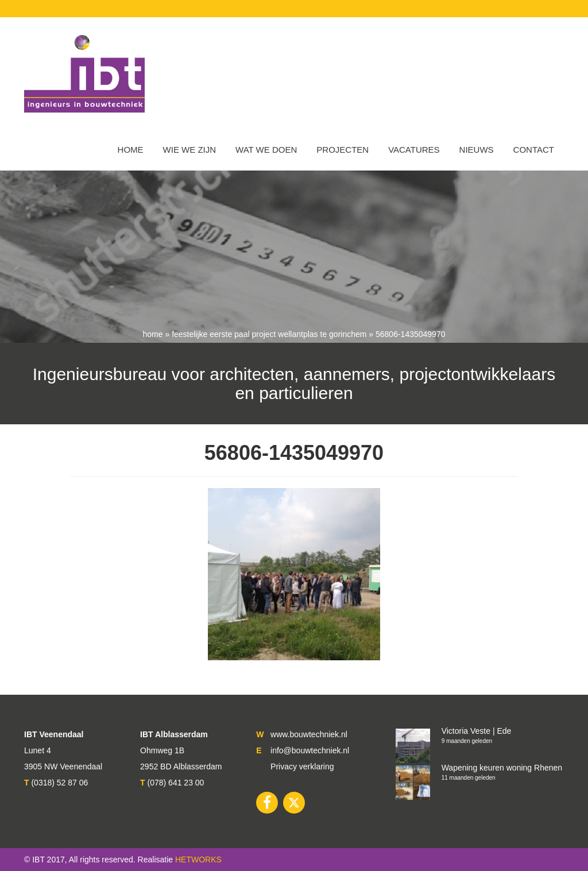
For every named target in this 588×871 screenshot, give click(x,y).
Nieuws (477, 150)
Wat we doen (266, 150)
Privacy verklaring (302, 767)
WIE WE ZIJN (190, 150)
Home (131, 150)
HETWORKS (198, 860)
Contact (534, 150)
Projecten (343, 150)
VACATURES (414, 150)
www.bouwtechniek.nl (309, 734)
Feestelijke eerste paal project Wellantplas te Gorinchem (269, 334)
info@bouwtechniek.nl (310, 750)
